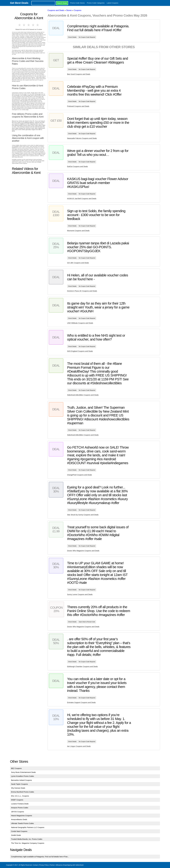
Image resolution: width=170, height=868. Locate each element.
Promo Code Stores (78, 3)
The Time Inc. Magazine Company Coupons (28, 843)
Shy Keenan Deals (18, 788)
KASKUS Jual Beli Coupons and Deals (82, 199)
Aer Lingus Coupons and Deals (79, 746)
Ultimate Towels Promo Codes (22, 823)
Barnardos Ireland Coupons (21, 780)
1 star (20, 25)
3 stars (29, 25)
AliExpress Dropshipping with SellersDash (70, 865)
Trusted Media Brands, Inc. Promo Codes (27, 839)
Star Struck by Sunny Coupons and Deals (83, 515)
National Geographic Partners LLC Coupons (28, 827)
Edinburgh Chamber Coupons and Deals (82, 666)
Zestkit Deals (16, 835)
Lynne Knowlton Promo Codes (23, 776)
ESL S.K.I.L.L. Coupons (20, 796)
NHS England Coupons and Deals (80, 351)
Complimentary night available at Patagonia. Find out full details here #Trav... (40, 857)
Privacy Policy (44, 865)
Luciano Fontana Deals (20, 804)
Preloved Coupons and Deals (78, 106)
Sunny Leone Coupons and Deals (80, 594)
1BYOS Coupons (18, 812)
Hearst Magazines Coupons (22, 816)
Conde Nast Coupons (19, 831)
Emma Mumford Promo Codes (23, 792)
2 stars (24, 25)
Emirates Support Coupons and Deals (81, 702)
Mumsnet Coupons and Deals (78, 231)
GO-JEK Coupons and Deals (78, 263)
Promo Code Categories (96, 3)
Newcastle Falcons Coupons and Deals (82, 138)
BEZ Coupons (16, 768)
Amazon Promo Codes (20, 808)
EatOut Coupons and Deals (78, 166)
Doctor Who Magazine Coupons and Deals (83, 551)
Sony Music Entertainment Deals (23, 772)
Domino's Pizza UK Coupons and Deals (82, 291)
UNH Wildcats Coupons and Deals (80, 323)
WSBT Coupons (17, 800)
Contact (35, 865)
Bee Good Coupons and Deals (79, 74)
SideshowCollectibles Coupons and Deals (83, 395)
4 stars (33, 25)
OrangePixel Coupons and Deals (80, 475)
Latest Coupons (113, 3)
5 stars (38, 25)
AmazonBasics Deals (19, 819)
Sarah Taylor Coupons (19, 784)
